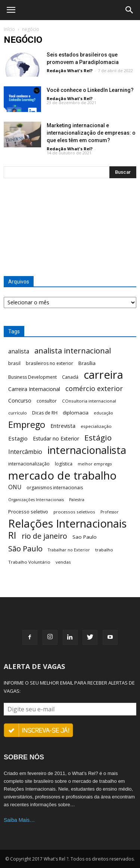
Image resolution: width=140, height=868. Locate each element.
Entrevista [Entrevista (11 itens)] (63, 426)
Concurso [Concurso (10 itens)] (20, 401)
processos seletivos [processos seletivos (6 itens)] (74, 512)
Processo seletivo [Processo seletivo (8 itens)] (28, 512)
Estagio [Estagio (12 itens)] (18, 438)
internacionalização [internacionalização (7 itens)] (29, 464)
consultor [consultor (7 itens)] (47, 401)
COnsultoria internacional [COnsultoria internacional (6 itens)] (89, 401)
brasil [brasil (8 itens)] (14, 363)
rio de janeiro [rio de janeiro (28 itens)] (44, 536)
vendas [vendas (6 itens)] (63, 562)
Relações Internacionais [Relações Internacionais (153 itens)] (67, 524)
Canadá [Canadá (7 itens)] (70, 377)
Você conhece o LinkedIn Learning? (90, 90)
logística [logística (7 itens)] (64, 464)
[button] (130, 10)
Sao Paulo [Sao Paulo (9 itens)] (85, 537)
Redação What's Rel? (70, 71)
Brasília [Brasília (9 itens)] (87, 363)
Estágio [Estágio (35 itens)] (98, 438)
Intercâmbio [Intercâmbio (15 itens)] (25, 452)
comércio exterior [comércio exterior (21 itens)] (94, 389)
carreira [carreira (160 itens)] (103, 375)
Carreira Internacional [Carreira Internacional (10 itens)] (34, 389)
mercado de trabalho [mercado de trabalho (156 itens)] (62, 476)
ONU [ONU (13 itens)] (15, 487)
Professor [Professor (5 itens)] (110, 512)
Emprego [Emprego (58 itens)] (27, 425)
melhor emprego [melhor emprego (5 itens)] (95, 464)
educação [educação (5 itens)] (103, 413)
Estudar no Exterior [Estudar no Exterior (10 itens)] (56, 438)
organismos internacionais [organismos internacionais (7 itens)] (55, 488)
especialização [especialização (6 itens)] (96, 426)
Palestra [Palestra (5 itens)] (77, 500)
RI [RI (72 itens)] (12, 535)
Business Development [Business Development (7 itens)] (32, 377)
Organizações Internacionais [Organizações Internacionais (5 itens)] (36, 500)
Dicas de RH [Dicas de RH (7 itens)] (45, 413)
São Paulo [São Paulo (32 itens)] (25, 549)
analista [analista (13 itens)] (19, 351)
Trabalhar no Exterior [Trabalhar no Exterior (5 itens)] (69, 550)
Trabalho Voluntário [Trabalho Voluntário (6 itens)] (29, 562)
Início (9, 29)
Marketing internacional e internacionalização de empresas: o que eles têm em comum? (91, 133)
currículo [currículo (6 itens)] (18, 413)
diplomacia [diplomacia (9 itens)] (76, 413)
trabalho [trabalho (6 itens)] (104, 550)
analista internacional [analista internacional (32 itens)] (73, 351)
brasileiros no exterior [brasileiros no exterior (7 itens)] (49, 363)
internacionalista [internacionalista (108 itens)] (87, 450)
